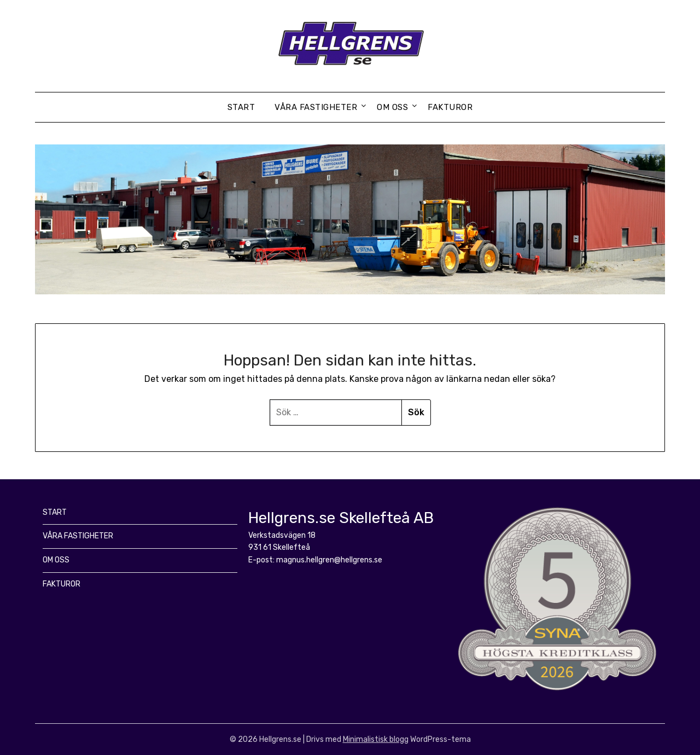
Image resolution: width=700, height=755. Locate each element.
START (241, 107)
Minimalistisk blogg (376, 739)
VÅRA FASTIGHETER (316, 107)
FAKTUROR (450, 107)
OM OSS (392, 107)
